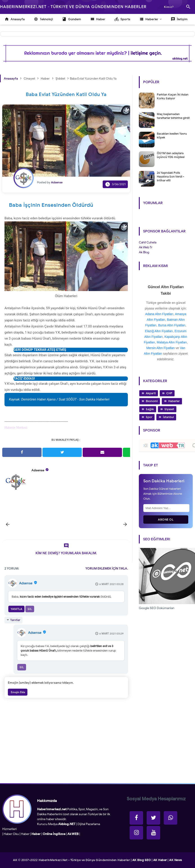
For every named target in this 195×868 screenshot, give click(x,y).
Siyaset (169, 409)
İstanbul (168, 417)
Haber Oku (11, 834)
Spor (149, 417)
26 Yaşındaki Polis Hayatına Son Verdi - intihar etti (171, 177)
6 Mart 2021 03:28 (111, 584)
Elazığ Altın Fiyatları (159, 331)
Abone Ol (166, 520)
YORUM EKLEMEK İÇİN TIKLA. (107, 569)
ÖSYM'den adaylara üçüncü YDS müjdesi (171, 155)
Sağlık (150, 409)
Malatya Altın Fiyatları (172, 342)
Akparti (151, 393)
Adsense (38, 470)
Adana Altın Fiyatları (159, 314)
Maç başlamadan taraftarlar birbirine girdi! (173, 116)
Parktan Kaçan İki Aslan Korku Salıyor (173, 96)
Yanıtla (16, 609)
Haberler (174, 401)
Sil (30, 609)
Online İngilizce (54, 834)
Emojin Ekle (18, 692)
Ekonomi (152, 401)
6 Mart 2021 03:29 (111, 633)
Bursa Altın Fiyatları (172, 325)
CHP (169, 393)
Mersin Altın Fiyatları (161, 348)
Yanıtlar (15, 620)
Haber (25, 834)
